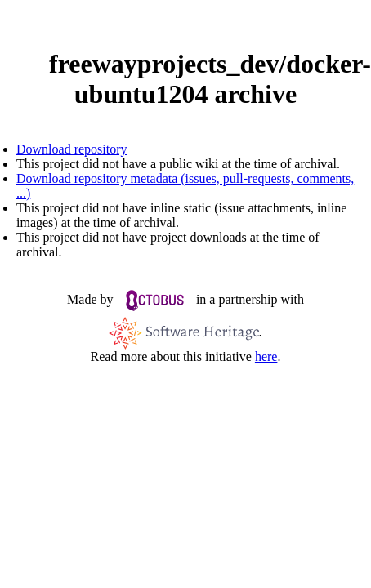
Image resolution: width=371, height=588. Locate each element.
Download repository (72, 149)
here (266, 356)
